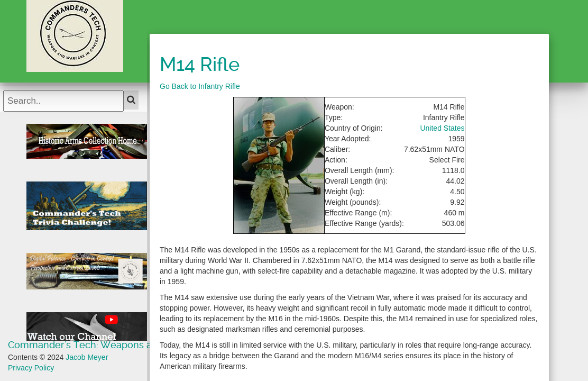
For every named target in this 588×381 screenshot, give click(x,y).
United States (442, 128)
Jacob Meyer (87, 357)
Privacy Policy (31, 368)
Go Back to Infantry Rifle (200, 86)
